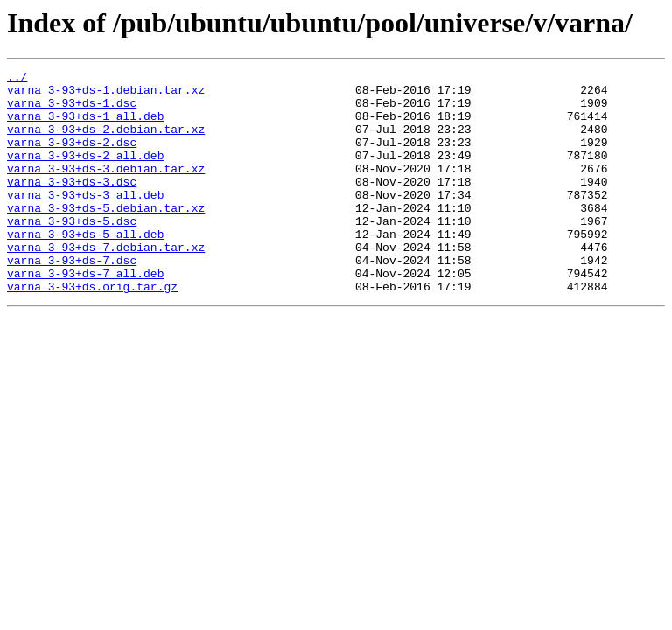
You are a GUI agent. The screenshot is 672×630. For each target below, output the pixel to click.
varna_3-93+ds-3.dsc (72, 205)
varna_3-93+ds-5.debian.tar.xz (106, 236)
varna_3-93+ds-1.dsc (72, 110)
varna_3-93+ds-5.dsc (72, 252)
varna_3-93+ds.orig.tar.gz (92, 331)
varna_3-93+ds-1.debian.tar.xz (106, 94)
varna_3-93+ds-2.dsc (72, 157)
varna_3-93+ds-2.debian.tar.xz (106, 142)
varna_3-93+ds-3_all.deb (85, 220)
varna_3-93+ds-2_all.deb (85, 173)
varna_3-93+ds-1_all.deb (85, 126)
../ (17, 79)
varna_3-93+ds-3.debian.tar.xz (106, 189)
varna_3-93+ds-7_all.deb (85, 315)
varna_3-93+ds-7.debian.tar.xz (106, 283)
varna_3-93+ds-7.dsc (72, 299)
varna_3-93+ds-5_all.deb (85, 268)
